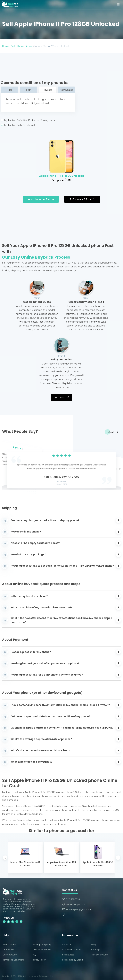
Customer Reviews (71, 950)
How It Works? (10, 945)
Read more (61, 397)
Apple (29, 46)
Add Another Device (41, 199)
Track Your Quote (100, 955)
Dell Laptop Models (41, 950)
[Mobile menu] (118, 4)
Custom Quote (10, 955)
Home (6, 46)
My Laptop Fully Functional (38, 125)
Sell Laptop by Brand (72, 960)
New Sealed (66, 90)
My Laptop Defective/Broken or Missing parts (38, 120)
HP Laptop (62, 481)
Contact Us (8, 950)
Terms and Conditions (14, 960)
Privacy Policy (39, 960)
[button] (9, 465)
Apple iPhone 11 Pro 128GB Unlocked (62, 176)
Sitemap (95, 950)
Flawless (47, 90)
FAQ (34, 955)
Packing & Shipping (41, 945)
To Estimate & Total (82, 199)
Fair (28, 90)
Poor (9, 90)
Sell (13, 46)
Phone (20, 46)
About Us (67, 945)
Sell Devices (68, 955)
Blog (94, 945)
